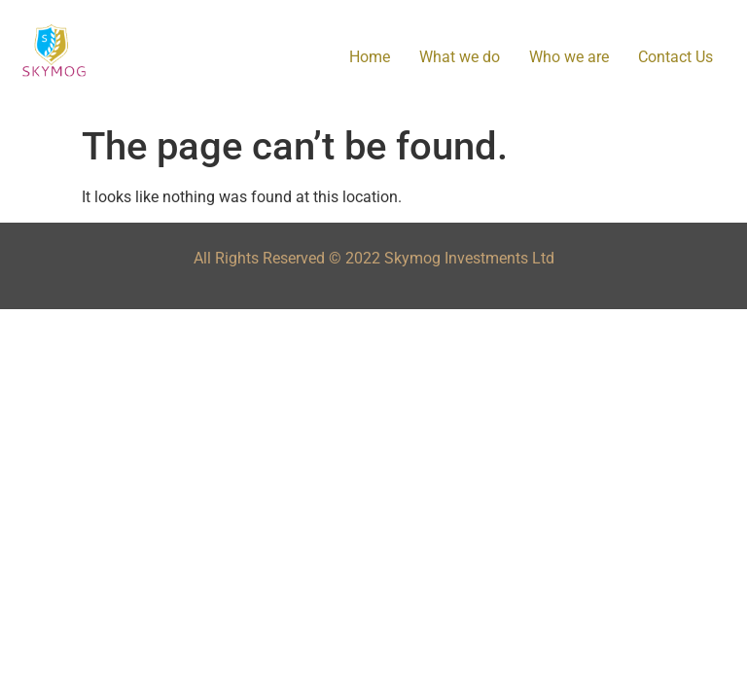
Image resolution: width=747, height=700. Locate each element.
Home (370, 57)
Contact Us (676, 57)
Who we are (569, 57)
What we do (460, 57)
